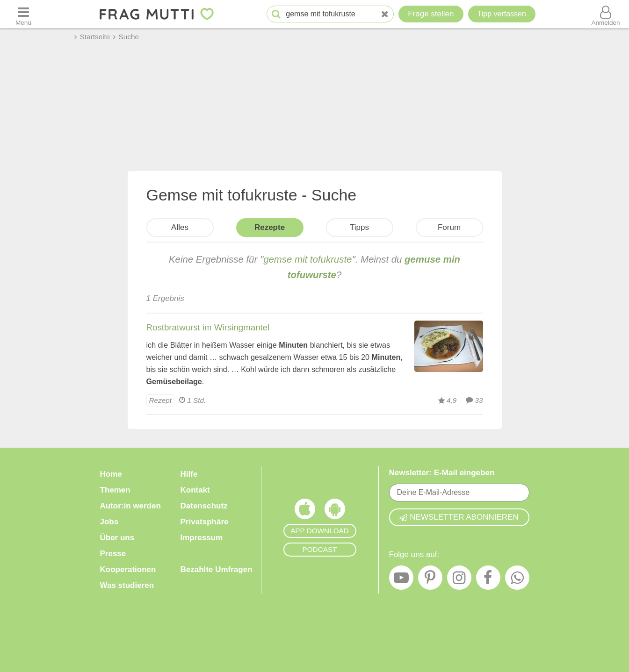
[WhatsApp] (517, 580)
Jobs (109, 522)
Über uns (117, 538)
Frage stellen (431, 14)
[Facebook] (488, 580)
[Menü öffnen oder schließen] (23, 14)
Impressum (202, 538)
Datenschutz (204, 506)
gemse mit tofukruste (307, 259)
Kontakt (195, 490)
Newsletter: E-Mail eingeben (442, 473)
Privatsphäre (205, 522)
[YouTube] (401, 580)
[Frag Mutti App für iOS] (305, 511)
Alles (180, 227)
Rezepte (270, 227)
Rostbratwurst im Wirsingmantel (208, 327)
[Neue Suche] (385, 14)
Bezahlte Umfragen (217, 569)
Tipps (359, 227)
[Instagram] (459, 580)
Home (111, 474)
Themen (115, 490)
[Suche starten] (276, 14)
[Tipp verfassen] (502, 14)
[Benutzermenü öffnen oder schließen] (606, 14)
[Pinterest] (430, 580)
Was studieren (127, 585)
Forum (449, 227)
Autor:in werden (130, 506)
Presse (113, 554)
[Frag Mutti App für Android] (335, 511)
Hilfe (189, 474)
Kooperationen (128, 569)
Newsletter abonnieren (459, 517)
